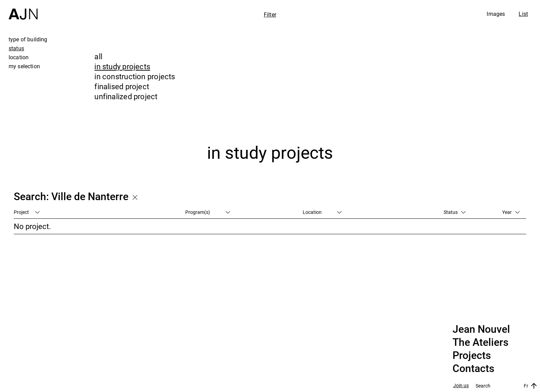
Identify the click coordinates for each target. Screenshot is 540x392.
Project (27, 212)
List (523, 14)
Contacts (473, 369)
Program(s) (208, 212)
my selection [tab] (24, 66)
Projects (472, 355)
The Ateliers (480, 342)
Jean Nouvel (481, 329)
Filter (270, 14)
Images (496, 14)
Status (455, 212)
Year (511, 212)
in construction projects (135, 76)
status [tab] (16, 48)
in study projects (122, 66)
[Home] (23, 10)
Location (322, 212)
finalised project (122, 86)
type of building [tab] (28, 39)
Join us (461, 386)
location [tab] (19, 57)
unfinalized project (126, 96)
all (98, 56)
